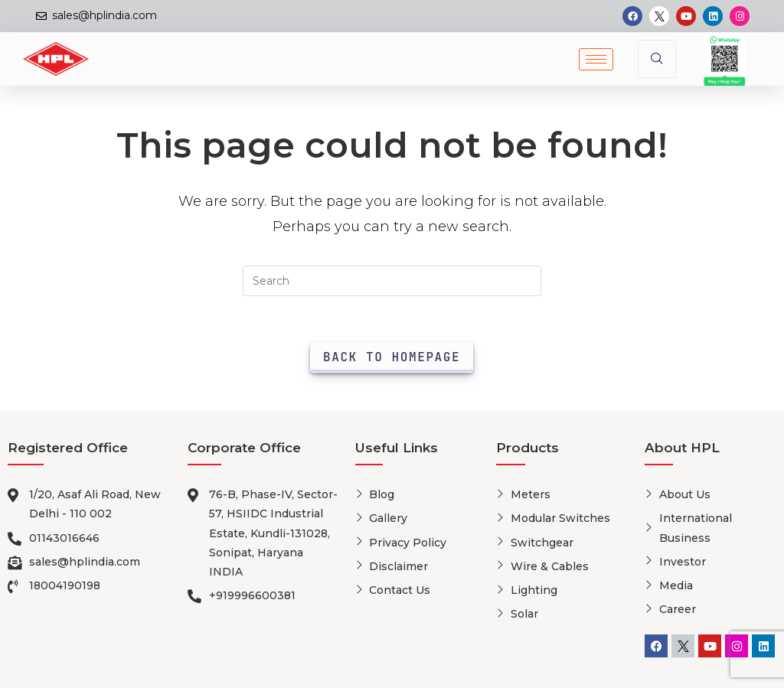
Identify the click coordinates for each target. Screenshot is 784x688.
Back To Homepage (392, 357)
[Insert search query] (392, 281)
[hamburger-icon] (596, 59)
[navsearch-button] (657, 59)
